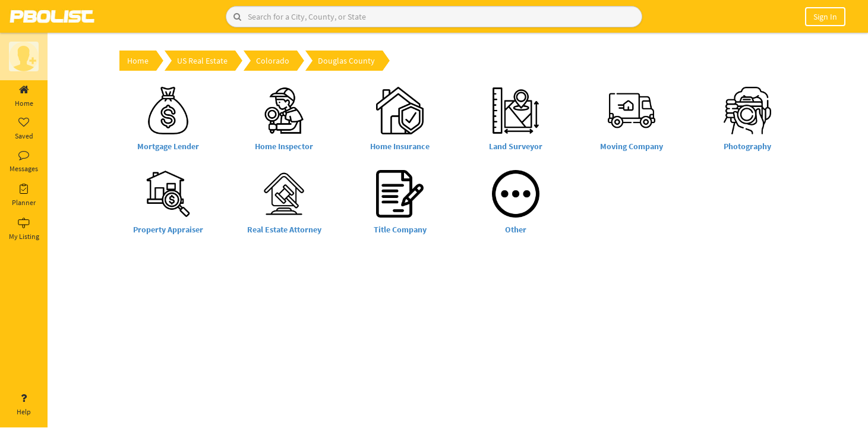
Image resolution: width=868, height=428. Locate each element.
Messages (24, 162)
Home (24, 96)
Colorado (273, 61)
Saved (24, 129)
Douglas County (346, 61)
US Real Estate (202, 61)
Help (24, 405)
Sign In (825, 17)
